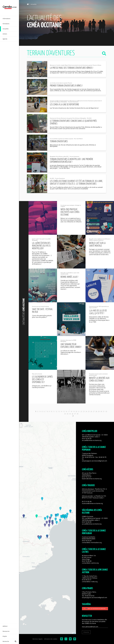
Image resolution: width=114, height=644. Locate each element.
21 (79, 411)
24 (86, 411)
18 (71, 411)
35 (70, 414)
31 (104, 411)
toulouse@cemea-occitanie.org (92, 503)
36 (72, 414)
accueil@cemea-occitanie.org (92, 440)
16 (66, 411)
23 (84, 411)
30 (101, 411)
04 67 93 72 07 (87, 477)
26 (91, 411)
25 (89, 411)
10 (51, 411)
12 (56, 411)
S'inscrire (86, 632)
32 (106, 411)
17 (69, 411)
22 (81, 411)
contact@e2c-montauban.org (92, 542)
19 (74, 411)
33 (65, 414)
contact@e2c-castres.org (90, 563)
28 (96, 411)
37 (75, 414)
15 (64, 411)
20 (76, 411)
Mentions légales (38, 639)
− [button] (21, 426)
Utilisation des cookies (51, 639)
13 (59, 411)
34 (68, 414)
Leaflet (74, 633)
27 (94, 411)
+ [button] (21, 424)
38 (77, 414)
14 (61, 411)
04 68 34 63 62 (90, 457)
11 (54, 411)
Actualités (34, 4)
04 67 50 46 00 (87, 439)
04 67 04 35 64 (87, 541)
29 (99, 411)
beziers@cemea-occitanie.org (92, 479)
